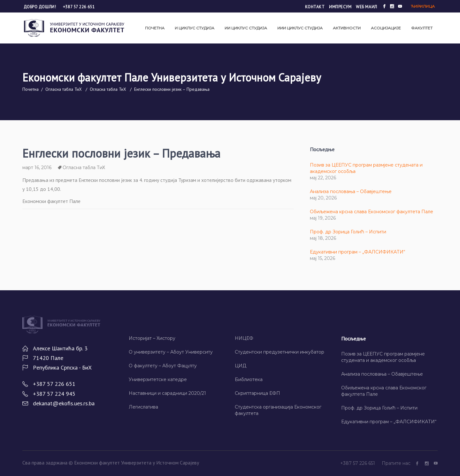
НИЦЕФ (244, 338)
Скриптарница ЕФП (257, 393)
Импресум (340, 7)
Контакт (315, 7)
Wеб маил (366, 7)
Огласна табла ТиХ (64, 89)
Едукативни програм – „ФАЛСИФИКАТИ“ (357, 252)
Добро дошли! (40, 7)
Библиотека (249, 379)
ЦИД (241, 366)
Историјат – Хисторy (152, 338)
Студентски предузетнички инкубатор (280, 352)
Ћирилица (423, 6)
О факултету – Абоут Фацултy (163, 366)
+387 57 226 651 (79, 7)
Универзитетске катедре (158, 379)
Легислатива (143, 407)
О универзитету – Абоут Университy (171, 352)
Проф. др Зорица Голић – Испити (348, 232)
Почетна (31, 89)
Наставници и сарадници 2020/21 (167, 393)
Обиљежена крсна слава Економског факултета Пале (372, 212)
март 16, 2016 (37, 168)
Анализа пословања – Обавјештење (351, 191)
